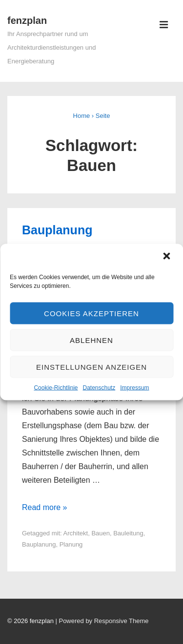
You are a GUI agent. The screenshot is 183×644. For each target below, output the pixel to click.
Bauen (101, 533)
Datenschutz (99, 388)
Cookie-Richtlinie (56, 388)
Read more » (45, 507)
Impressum (134, 388)
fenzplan (27, 20)
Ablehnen (91, 340)
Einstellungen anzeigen (91, 367)
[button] (167, 257)
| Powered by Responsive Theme (102, 621)
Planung (71, 544)
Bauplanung (57, 230)
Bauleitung (128, 533)
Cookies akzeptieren (91, 313)
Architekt (76, 533)
